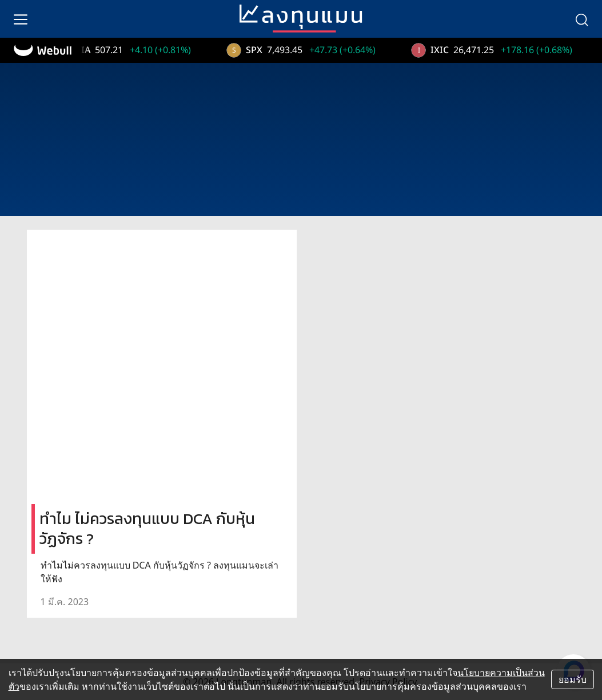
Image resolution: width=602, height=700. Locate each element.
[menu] (21, 19)
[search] (581, 19)
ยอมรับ (573, 679)
